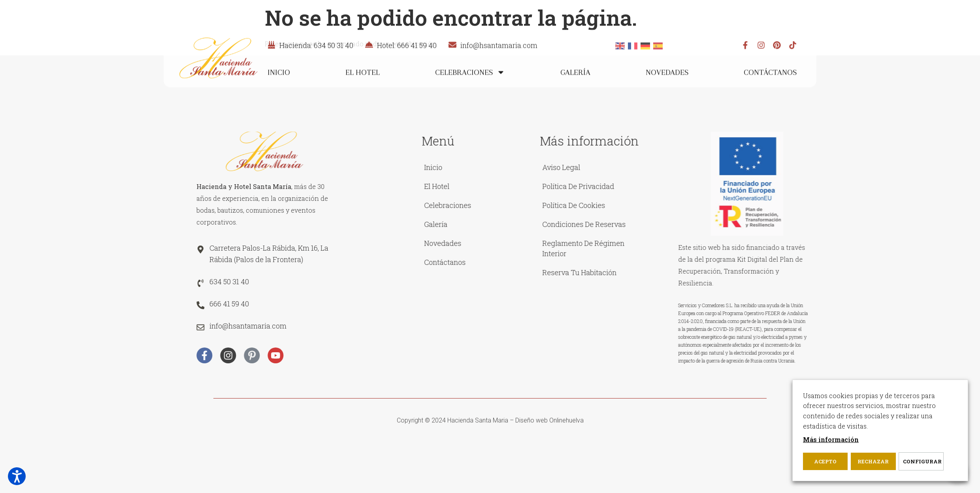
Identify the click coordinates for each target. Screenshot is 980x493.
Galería (575, 90)
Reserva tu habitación (697, 272)
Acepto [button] (825, 461)
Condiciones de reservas (702, 224)
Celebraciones (470, 90)
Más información (831, 439)
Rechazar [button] (873, 461)
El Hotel (363, 90)
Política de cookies (692, 205)
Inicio (279, 90)
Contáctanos (770, 90)
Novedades (667, 90)
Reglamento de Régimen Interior (701, 248)
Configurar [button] (922, 461)
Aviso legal (679, 167)
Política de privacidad (696, 186)
